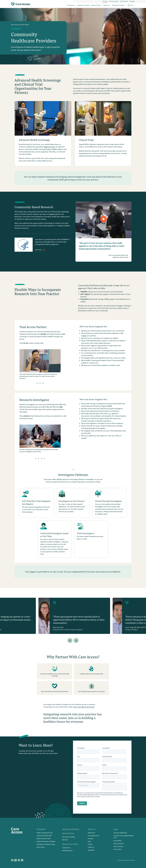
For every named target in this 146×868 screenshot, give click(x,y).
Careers (90, 844)
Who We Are (91, 833)
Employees (132, 1)
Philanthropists (124, 1)
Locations (91, 838)
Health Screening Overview (45, 833)
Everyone (105, 1)
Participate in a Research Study (46, 844)
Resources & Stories (119, 5)
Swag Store (91, 850)
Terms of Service (118, 846)
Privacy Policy (117, 841)
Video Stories (66, 848)
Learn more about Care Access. (84, 707)
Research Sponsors (114, 1)
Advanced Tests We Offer (44, 836)
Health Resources (67, 850)
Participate (71, 5)
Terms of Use (117, 849)
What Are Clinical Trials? (44, 838)
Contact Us (91, 847)
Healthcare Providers (83, 5)
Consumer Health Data (120, 833)
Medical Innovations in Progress (46, 841)
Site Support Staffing (69, 837)
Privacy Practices (118, 843)
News (89, 841)
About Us (107, 5)
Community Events (93, 836)
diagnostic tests (50, 147)
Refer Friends (41, 847)
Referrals (65, 840)
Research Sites (97, 5)
